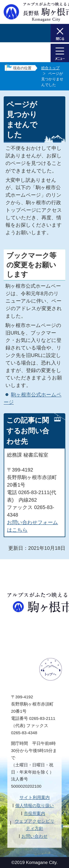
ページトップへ (51, 669)
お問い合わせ (35, 836)
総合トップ (50, 68)
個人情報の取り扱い (35, 806)
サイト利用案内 (35, 797)
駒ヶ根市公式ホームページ (33, 398)
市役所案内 (34, 813)
